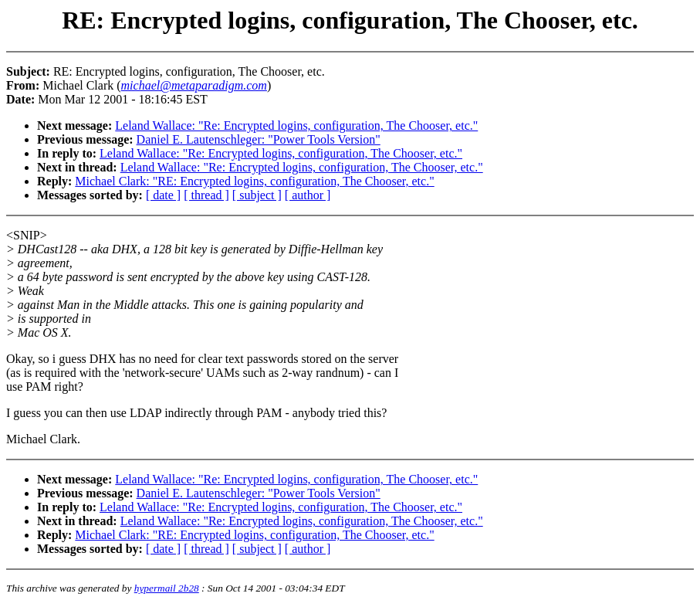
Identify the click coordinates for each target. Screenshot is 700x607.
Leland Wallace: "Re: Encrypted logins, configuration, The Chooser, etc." (296, 125)
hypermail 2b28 (167, 588)
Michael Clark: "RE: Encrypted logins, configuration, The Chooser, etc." (254, 181)
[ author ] (308, 195)
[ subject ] (257, 195)
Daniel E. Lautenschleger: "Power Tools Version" (259, 139)
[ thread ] (206, 195)
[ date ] (163, 195)
